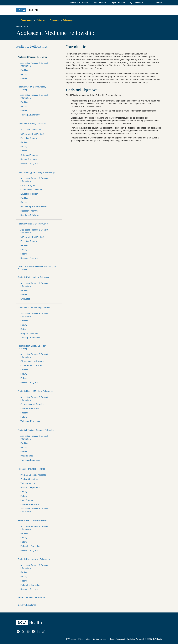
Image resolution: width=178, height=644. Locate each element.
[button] (79, 3)
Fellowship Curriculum (30, 546)
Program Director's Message (33, 475)
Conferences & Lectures (31, 365)
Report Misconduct (117, 639)
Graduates (25, 299)
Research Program (29, 164)
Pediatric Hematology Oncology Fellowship (32, 347)
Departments (26, 20)
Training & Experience (30, 115)
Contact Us (138, 3)
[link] (18, 631)
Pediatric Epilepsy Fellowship (34, 207)
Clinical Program (28, 185)
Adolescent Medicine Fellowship (32, 57)
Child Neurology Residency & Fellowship (36, 172)
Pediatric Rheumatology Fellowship (34, 559)
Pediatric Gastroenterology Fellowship (35, 308)
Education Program (29, 138)
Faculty (24, 74)
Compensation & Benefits (32, 404)
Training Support (28, 483)
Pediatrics (41, 20)
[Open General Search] (158, 3)
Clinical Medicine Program (32, 134)
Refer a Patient (100, 3)
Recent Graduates (29, 159)
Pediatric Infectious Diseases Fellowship (36, 430)
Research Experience (30, 488)
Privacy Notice (84, 639)
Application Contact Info (31, 130)
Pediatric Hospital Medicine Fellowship (35, 391)
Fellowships (68, 20)
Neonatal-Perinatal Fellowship (31, 469)
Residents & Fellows (30, 215)
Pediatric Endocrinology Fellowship (34, 277)
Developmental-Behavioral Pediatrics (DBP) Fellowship (38, 268)
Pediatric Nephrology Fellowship (32, 520)
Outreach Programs (29, 155)
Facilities (24, 70)
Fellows (24, 79)
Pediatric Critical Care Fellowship (33, 224)
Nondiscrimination (100, 639)
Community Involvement (31, 190)
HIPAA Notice (70, 639)
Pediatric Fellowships (32, 46)
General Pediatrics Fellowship (31, 597)
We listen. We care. (135, 639)
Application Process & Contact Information (34, 64)
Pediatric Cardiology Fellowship (32, 124)
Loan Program (27, 500)
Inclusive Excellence (30, 409)
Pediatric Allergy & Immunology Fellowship (32, 88)
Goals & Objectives (29, 479)
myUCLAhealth (118, 3)
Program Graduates (29, 333)
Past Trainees (27, 456)
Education (54, 20)
